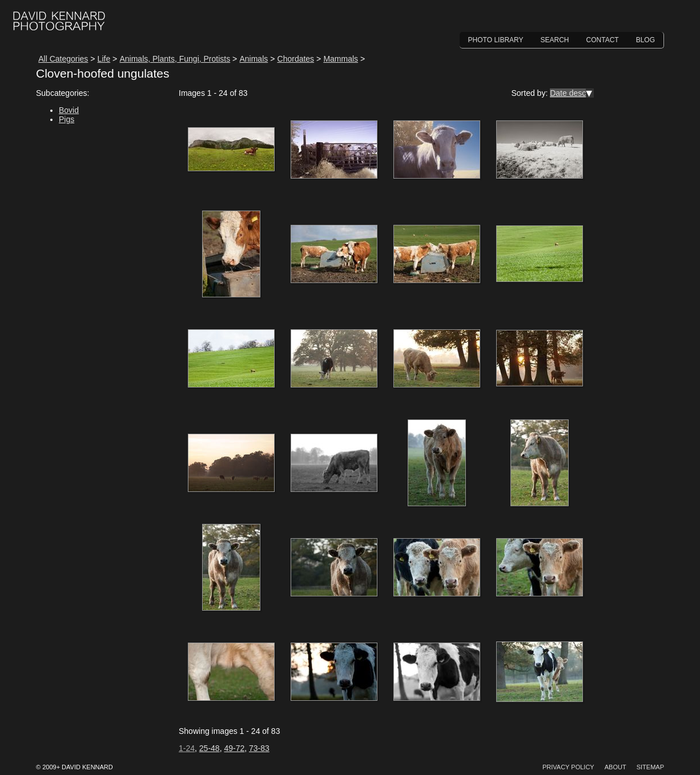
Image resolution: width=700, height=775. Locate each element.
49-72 (234, 748)
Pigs (67, 119)
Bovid (69, 110)
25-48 (210, 748)
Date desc (568, 93)
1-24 (187, 748)
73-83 (259, 748)
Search (555, 40)
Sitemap (650, 767)
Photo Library (496, 40)
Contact (603, 40)
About (615, 767)
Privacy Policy (568, 767)
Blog (645, 40)
